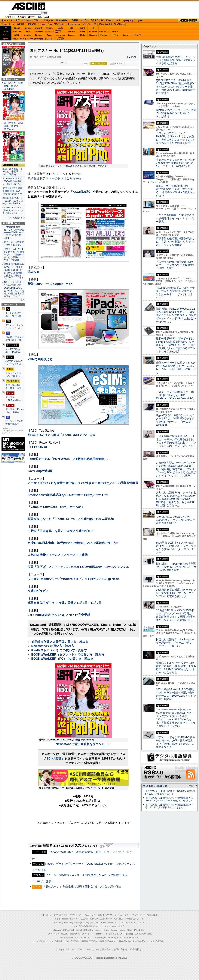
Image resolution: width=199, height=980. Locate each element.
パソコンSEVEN (60, 28)
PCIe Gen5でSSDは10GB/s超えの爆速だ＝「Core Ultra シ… (13, 181)
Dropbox (71, 35)
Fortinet (104, 35)
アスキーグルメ (46, 24)
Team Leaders (101, 934)
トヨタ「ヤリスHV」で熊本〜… (14, 375)
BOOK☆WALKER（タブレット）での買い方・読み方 (68, 655)
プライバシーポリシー (88, 949)
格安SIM (20, 24)
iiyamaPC (39, 28)
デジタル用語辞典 (95, 938)
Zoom (126, 35)
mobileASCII (110, 938)
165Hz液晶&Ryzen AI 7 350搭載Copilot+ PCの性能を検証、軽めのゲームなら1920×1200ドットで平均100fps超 (176, 694)
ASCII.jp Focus (13, 223)
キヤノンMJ (28, 39)
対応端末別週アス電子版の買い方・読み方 (60, 642)
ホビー (84, 20)
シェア (63, 63)
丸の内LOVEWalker (141, 941)
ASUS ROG (39, 32)
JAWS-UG (68, 923)
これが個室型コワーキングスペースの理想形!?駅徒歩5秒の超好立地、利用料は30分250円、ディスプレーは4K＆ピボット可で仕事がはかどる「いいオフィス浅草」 (176, 469)
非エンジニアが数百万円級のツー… (14, 423)
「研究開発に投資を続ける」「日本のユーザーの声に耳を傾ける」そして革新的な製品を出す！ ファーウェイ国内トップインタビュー (176, 441)
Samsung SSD (60, 930)
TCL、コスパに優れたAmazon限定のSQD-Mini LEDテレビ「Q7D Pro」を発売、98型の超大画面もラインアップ (14, 289)
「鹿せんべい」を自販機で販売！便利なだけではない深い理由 (82, 886)
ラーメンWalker (40, 941)
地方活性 (109, 24)
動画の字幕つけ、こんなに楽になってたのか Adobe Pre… (13, 201)
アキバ (109, 20)
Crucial (82, 32)
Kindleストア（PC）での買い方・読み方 (59, 650)
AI (12, 20)
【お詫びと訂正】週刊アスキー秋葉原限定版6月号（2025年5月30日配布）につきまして (169, 806)
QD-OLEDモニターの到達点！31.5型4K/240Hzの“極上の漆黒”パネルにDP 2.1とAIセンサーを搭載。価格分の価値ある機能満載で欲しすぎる (176, 87)
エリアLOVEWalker (56, 941)
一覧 (86, 63)
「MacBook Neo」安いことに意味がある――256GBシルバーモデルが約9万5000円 (14, 233)
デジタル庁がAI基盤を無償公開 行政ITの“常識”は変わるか (12, 191)
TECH (37, 20)
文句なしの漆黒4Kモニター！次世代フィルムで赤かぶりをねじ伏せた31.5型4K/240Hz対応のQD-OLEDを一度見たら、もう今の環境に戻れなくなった (176, 499)
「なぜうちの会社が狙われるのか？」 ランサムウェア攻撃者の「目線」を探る (176, 265)
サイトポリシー (66, 949)
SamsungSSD (58, 31)
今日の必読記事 (66, 938)
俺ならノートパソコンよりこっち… (14, 327)
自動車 (75, 20)
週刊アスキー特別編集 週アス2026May (14, 86)
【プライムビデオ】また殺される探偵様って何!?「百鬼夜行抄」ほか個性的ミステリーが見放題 (14, 255)
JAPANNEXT (39, 39)
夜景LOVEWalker (107, 941)
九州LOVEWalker (124, 941)
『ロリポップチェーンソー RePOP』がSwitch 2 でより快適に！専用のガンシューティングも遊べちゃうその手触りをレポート (176, 138)
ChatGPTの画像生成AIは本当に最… (15, 339)
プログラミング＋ (116, 934)
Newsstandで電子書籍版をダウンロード (83, 744)
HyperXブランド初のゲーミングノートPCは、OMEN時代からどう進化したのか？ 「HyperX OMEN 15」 (175, 420)
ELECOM (17, 32)
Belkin (115, 32)
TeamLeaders (74, 24)
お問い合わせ (121, 949)
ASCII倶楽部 (188, 21)
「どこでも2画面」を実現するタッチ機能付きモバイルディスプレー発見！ (176, 218)
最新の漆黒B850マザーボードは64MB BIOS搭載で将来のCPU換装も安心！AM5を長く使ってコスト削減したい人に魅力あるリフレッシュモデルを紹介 (176, 345)
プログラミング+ (90, 24)
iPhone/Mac (62, 20)
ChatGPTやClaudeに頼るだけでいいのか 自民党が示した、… (13, 210)
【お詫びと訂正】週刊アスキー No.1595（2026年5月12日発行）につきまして (170, 792)
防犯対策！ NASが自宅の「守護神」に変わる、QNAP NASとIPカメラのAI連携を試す (176, 567)
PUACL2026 (119, 24)
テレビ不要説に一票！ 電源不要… (14, 315)
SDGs (101, 24)
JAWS (17, 35)
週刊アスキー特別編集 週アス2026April (14, 126)
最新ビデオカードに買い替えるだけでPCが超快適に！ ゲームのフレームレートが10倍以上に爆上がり (176, 367)
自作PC (94, 20)
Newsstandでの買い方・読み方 (53, 646)
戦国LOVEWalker (158, 941)
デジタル (48, 20)
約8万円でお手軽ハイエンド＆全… (14, 363)
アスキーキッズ (8, 24)
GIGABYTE (49, 32)
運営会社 (106, 949)
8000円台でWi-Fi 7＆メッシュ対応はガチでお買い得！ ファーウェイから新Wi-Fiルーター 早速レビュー (176, 548)
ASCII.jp (28, 6)
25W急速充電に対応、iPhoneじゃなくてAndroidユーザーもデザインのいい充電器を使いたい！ (176, 593)
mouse (28, 28)
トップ (5, 20)
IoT (18, 20)
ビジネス (27, 20)
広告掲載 (135, 949)
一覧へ (22, 300)
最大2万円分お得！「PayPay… (14, 351)
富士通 (17, 28)
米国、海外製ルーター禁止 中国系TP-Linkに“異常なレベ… (13, 172)
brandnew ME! (61, 39)
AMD (28, 32)
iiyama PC (94, 919)
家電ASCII (32, 24)
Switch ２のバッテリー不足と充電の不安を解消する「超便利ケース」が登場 (176, 113)
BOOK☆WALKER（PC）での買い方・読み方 (63, 659)
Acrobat (28, 35)
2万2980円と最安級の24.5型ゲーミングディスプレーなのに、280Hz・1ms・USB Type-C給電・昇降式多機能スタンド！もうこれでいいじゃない (176, 720)
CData (82, 35)
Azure (50, 35)
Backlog (93, 35)
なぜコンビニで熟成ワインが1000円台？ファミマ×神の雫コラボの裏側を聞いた (176, 520)
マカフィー (17, 39)
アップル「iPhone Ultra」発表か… (15, 411)
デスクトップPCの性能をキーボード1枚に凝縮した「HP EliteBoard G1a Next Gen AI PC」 (176, 395)
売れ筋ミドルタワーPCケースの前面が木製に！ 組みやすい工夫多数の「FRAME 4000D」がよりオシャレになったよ (176, 668)
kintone (39, 35)
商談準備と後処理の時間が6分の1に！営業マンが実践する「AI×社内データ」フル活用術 (176, 242)
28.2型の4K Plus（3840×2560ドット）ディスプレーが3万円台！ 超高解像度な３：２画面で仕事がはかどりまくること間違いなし (176, 615)
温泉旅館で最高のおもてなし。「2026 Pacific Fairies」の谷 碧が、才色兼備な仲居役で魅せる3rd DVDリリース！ (14, 271)
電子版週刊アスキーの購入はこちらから (55, 178)
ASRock (71, 32)
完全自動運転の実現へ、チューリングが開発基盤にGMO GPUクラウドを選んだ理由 (176, 60)
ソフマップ (50, 39)
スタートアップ (129, 21)
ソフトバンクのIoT (137, 35)
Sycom (49, 28)
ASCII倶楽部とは (16, 218)
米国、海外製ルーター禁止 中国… (14, 387)
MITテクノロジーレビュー (127, 938)
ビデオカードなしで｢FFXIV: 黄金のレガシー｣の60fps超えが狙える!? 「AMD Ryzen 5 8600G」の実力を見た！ (176, 742)
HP (93, 28)
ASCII (133, 57)
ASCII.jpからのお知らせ (155, 786)
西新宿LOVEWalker (90, 941)
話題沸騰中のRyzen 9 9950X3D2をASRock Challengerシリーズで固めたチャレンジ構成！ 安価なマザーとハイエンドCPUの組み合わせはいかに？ (176, 315)
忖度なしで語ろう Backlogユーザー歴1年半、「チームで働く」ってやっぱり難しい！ (175, 643)
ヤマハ (115, 35)
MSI (71, 28)
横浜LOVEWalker (73, 941)
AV (102, 20)
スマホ (117, 20)
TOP (43, 915)
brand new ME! (118, 926)
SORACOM (88, 930)
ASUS (82, 28)
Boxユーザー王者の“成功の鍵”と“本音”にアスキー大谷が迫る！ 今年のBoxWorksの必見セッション (176, 191)
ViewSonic (104, 32)
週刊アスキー (60, 24)
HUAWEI (93, 32)
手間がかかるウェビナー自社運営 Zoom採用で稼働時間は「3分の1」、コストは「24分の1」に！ (177, 163)
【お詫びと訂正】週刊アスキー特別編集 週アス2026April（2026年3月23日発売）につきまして (169, 799)
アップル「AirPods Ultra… (14, 399)
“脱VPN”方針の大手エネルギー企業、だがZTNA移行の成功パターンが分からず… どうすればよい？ (175, 293)
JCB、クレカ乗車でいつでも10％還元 (14, 244)
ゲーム (141, 21)
